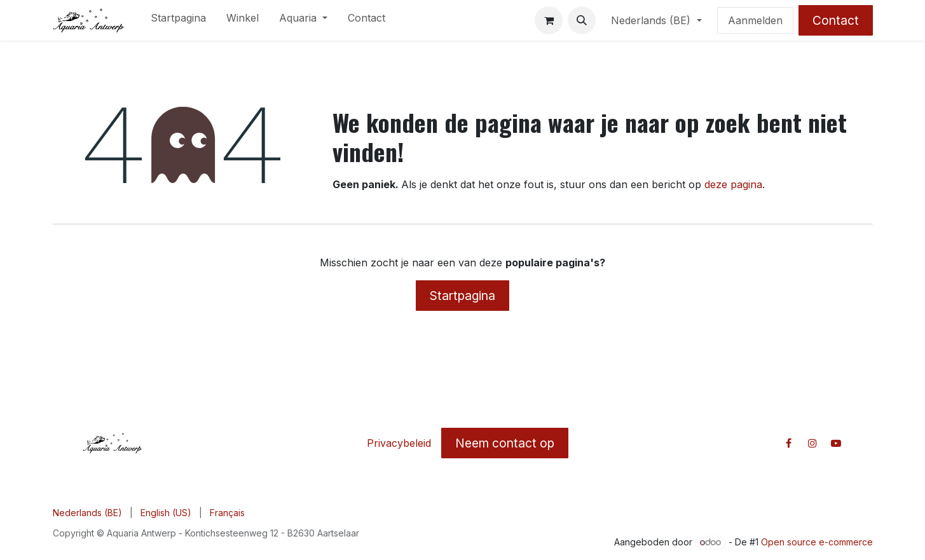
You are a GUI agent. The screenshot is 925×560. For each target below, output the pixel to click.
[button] (582, 20)
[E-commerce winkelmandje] (549, 20)
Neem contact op (505, 443)
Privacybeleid (399, 443)
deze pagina (733, 184)
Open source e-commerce (817, 542)
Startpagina (462, 296)
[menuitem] (178, 20)
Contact (836, 20)
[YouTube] (836, 443)
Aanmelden (755, 20)
